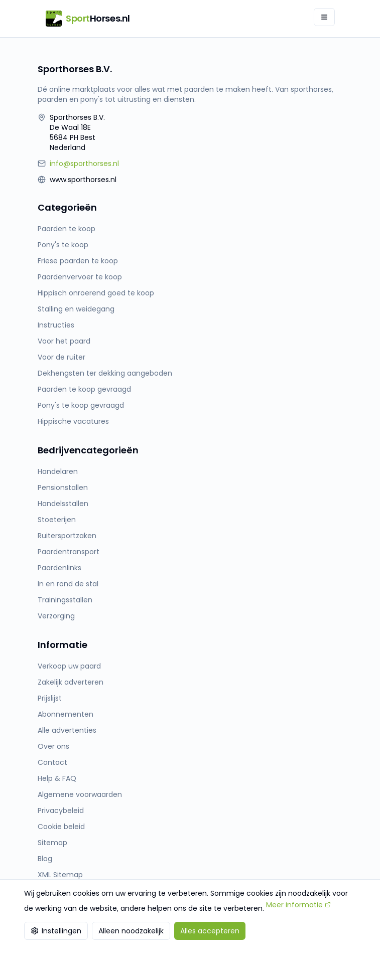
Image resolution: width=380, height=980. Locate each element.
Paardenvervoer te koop (80, 277)
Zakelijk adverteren (71, 682)
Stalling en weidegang (76, 309)
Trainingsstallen (65, 600)
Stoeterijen (57, 520)
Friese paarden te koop (78, 261)
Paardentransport (69, 552)
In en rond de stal (68, 584)
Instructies (56, 325)
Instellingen (56, 931)
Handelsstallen (63, 504)
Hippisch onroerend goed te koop (96, 293)
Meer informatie (298, 905)
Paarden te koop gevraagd (84, 389)
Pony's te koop (63, 245)
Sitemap (52, 843)
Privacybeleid (61, 810)
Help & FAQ (57, 778)
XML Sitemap (60, 875)
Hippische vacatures (73, 421)
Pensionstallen (63, 487)
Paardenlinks (59, 568)
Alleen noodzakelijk (131, 931)
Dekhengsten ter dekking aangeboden (105, 373)
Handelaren (58, 471)
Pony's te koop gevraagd (81, 405)
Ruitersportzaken (67, 536)
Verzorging (56, 616)
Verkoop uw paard (69, 666)
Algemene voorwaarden (80, 794)
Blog (45, 859)
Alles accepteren (210, 931)
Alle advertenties (67, 730)
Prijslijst (50, 698)
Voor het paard (64, 341)
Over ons (53, 746)
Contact (52, 762)
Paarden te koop (67, 229)
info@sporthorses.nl (84, 164)
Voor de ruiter (61, 357)
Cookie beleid (61, 827)
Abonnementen (66, 714)
